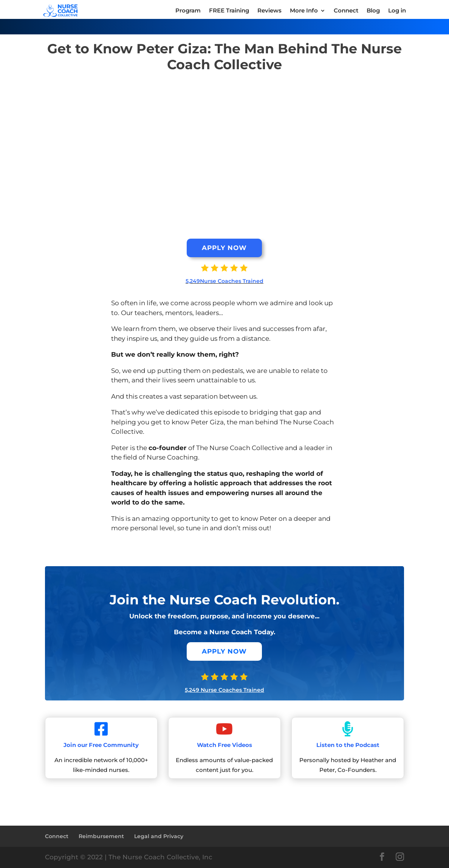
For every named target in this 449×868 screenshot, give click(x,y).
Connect (57, 836)
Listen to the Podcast (348, 745)
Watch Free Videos (224, 745)
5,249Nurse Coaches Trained (224, 281)
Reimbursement (101, 836)
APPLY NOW (224, 248)
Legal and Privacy (159, 836)
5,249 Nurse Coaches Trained (224, 690)
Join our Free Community (101, 745)
